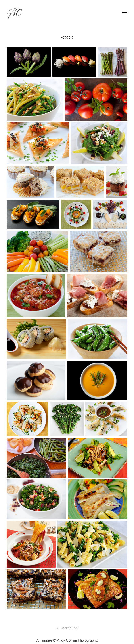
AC (14, 12)
